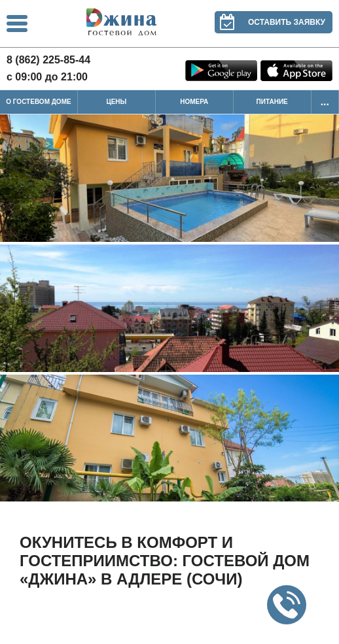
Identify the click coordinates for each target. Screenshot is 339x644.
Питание (272, 102)
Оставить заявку (270, 22)
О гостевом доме (38, 102)
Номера (194, 102)
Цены (116, 102)
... (325, 102)
